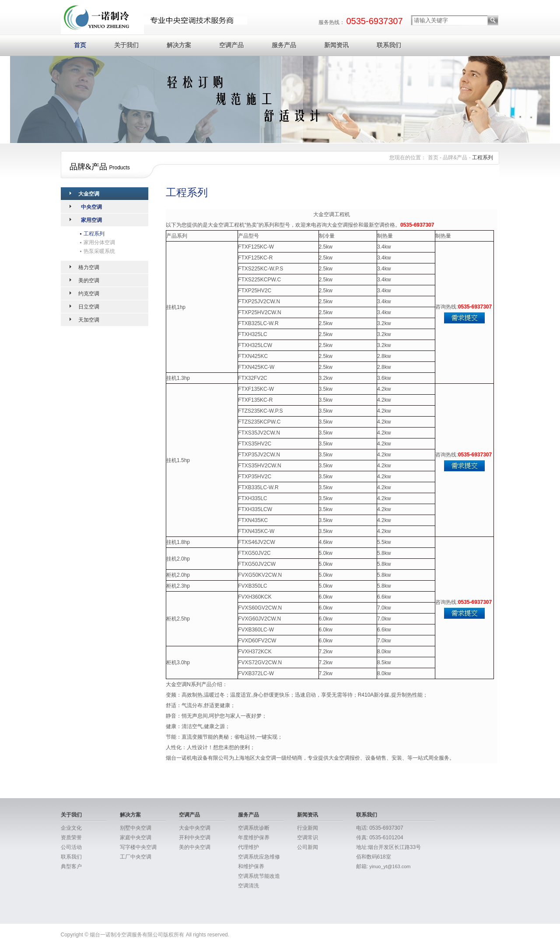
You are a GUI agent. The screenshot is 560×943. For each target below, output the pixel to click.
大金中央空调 (195, 828)
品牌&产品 (455, 158)
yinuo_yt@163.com (390, 866)
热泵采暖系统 (99, 251)
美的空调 (89, 280)
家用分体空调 (99, 242)
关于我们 (126, 45)
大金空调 (89, 194)
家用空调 (91, 220)
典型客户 (71, 866)
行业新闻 (308, 828)
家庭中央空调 (136, 838)
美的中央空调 (195, 847)
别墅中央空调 (136, 828)
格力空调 (89, 267)
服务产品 (284, 45)
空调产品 (231, 45)
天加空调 (89, 320)
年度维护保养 (254, 838)
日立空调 (89, 307)
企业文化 (71, 828)
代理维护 (248, 847)
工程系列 (94, 234)
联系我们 (389, 45)
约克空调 (89, 294)
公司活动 (71, 847)
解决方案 (179, 45)
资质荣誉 (71, 838)
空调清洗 (248, 886)
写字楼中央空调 (138, 847)
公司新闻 (308, 847)
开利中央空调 (195, 838)
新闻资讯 (336, 45)
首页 (80, 45)
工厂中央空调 (136, 857)
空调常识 (308, 838)
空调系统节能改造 (259, 876)
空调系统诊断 (254, 828)
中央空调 (91, 207)
